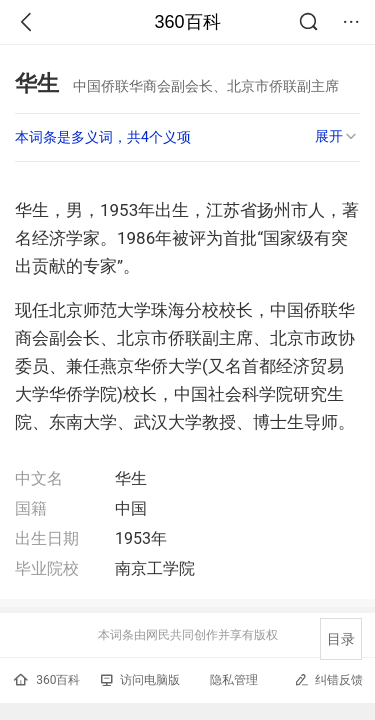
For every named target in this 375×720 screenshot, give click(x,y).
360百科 (187, 22)
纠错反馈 (328, 679)
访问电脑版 (140, 680)
